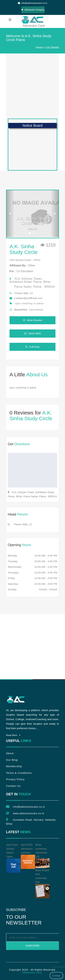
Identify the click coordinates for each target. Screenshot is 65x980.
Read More (13, 735)
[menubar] (10, 20)
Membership (14, 766)
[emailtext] (33, 937)
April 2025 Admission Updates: (28, 856)
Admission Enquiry (33, 10)
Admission (32, 20)
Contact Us (13, 786)
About (10, 753)
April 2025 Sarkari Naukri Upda (13, 858)
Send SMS (33, 333)
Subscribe (32, 946)
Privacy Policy (15, 779)
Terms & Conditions (19, 773)
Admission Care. (33, 973)
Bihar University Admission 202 (42, 856)
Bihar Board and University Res (42, 883)
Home (39, 47)
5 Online (56, 976)
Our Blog (12, 760)
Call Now (32, 347)
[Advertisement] (32, 86)
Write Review (32, 320)
